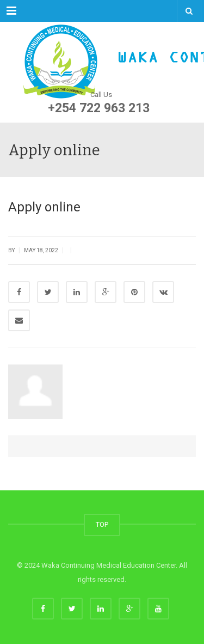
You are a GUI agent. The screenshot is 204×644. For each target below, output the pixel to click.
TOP (102, 524)
